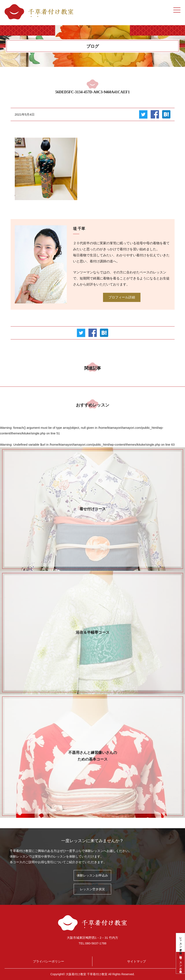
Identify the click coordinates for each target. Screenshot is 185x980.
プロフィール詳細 (122, 297)
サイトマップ (137, 961)
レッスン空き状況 (181, 943)
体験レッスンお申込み (181, 963)
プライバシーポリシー (48, 961)
